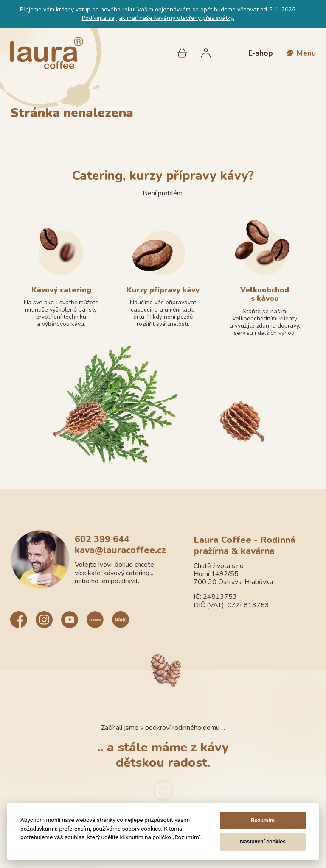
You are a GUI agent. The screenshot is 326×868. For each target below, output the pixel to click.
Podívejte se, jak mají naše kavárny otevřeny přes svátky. (158, 18)
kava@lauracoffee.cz (120, 551)
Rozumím (263, 820)
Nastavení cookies (263, 842)
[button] (301, 53)
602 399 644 (102, 540)
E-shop (261, 53)
